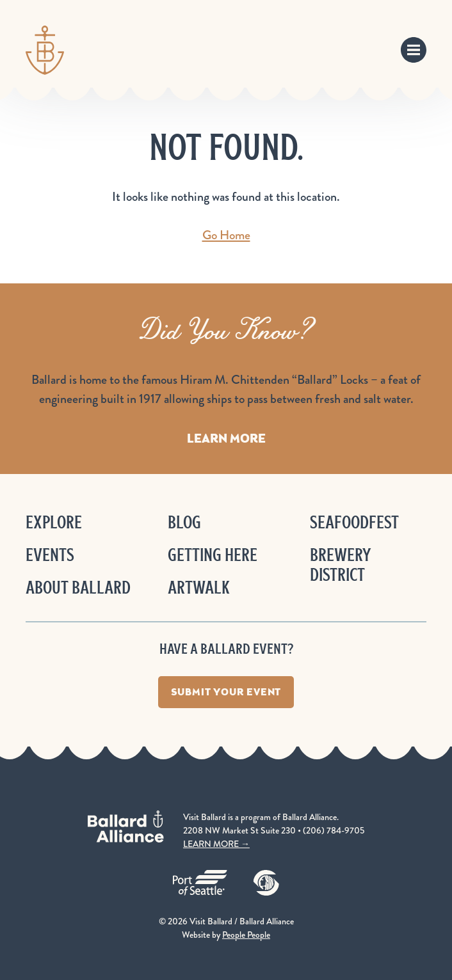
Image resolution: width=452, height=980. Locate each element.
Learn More (226, 438)
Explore (54, 522)
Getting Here (213, 555)
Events (50, 555)
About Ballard (78, 588)
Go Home (226, 235)
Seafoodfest (354, 522)
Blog (184, 522)
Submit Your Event (226, 692)
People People (246, 935)
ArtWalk (199, 588)
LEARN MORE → (216, 844)
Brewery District (340, 565)
